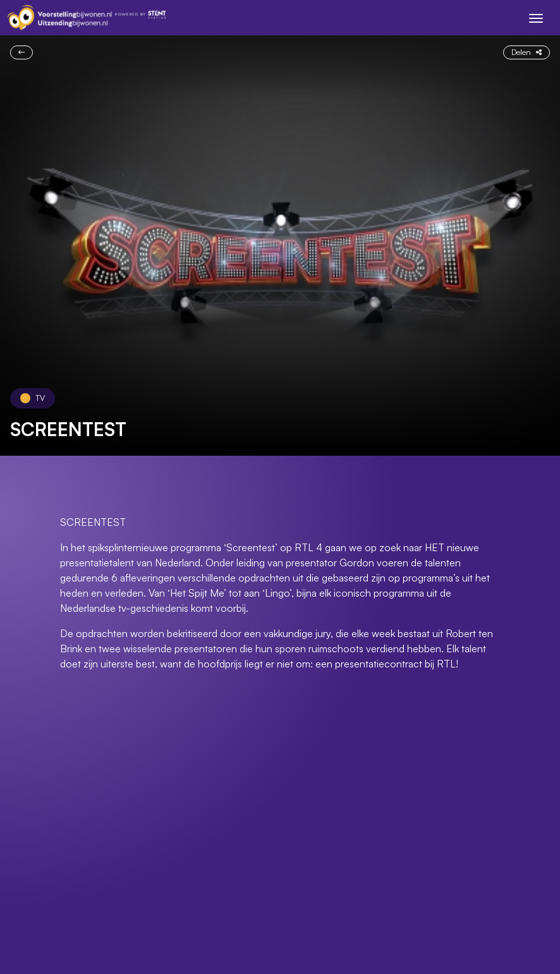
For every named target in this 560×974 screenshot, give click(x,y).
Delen (527, 52)
